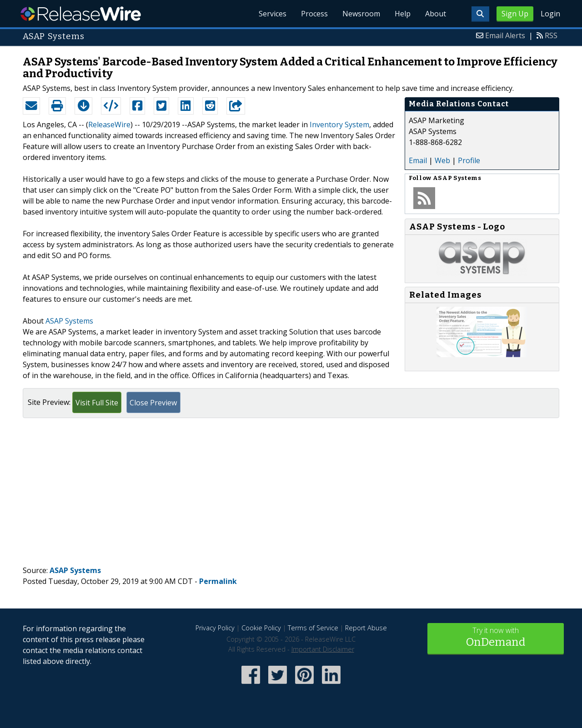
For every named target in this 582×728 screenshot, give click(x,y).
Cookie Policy (261, 628)
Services (273, 14)
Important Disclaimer (323, 649)
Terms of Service (313, 628)
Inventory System (339, 125)
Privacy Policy (215, 628)
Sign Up (515, 14)
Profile (469, 160)
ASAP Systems (69, 321)
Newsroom (361, 14)
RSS (551, 35)
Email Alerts (505, 35)
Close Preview (153, 403)
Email (418, 160)
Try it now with (496, 638)
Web (442, 160)
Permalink (218, 581)
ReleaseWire (81, 14)
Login (550, 14)
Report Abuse (366, 628)
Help (403, 14)
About (436, 14)
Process (314, 14)
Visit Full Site (97, 403)
